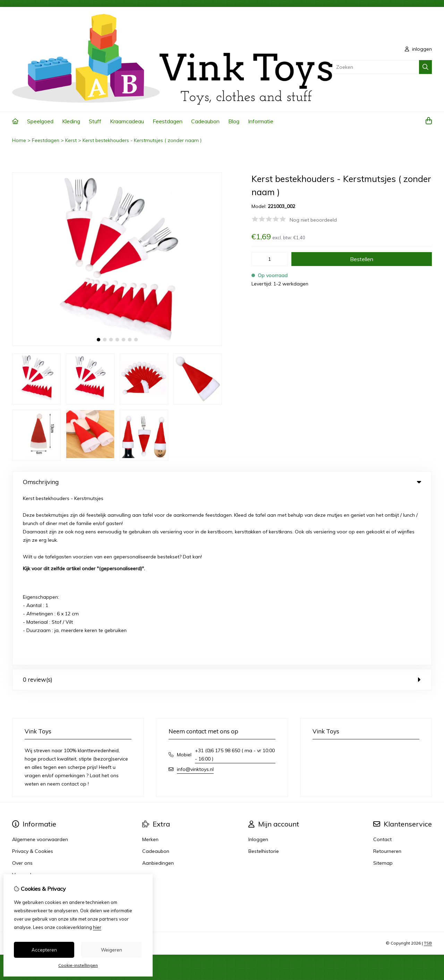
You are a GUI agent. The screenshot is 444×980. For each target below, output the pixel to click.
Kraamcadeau (127, 121)
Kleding (71, 121)
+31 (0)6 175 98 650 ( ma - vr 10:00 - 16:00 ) (235, 582)
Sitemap (383, 690)
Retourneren (387, 679)
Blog (234, 121)
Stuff (95, 121)
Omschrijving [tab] (222, 482)
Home (19, 140)
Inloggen (258, 667)
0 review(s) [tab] (222, 507)
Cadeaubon (205, 121)
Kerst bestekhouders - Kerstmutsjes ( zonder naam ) (142, 140)
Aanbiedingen (158, 690)
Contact (382, 667)
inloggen (418, 49)
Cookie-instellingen (78, 965)
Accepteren (44, 950)
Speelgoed (40, 121)
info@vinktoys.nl (195, 597)
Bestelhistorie (264, 679)
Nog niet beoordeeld (313, 220)
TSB (428, 771)
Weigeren (112, 950)
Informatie (261, 121)
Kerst (71, 140)
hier (97, 927)
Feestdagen (168, 121)
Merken (150, 667)
